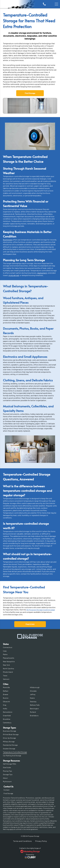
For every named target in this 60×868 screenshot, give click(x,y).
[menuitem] (30, 647)
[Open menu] (56, 4)
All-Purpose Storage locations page (41, 610)
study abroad (14, 275)
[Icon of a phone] (44, 5)
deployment (42, 273)
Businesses (8, 240)
